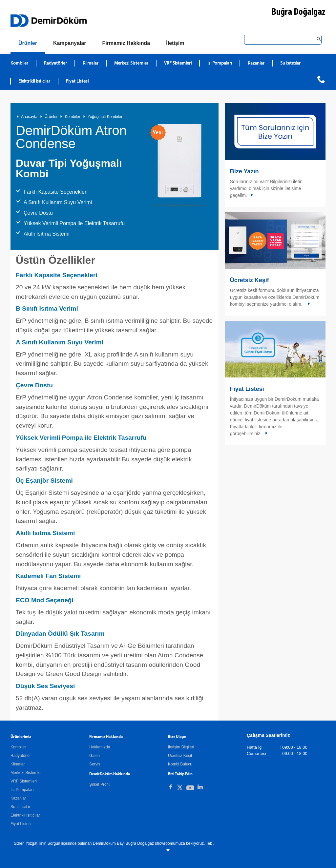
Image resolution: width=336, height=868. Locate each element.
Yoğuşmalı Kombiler (105, 117)
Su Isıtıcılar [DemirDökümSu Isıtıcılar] (290, 63)
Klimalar (18, 764)
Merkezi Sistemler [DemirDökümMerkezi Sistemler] (131, 63)
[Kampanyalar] (70, 43)
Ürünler (51, 117)
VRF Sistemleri (24, 781)
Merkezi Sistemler (26, 773)
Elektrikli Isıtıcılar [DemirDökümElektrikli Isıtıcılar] (34, 81)
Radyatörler (21, 756)
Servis (95, 764)
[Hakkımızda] (126, 43)
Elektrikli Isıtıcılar (25, 815)
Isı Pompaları (22, 790)
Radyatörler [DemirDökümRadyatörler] (55, 63)
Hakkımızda (100, 747)
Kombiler (72, 117)
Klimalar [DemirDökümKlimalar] (91, 63)
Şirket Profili (100, 784)
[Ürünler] (28, 44)
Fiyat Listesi (77, 81)
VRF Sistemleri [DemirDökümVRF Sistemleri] (178, 63)
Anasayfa (29, 117)
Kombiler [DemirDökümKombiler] (19, 63)
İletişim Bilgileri (181, 747)
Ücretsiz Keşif (250, 280)
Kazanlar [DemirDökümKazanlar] (256, 63)
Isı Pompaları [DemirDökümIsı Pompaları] (220, 63)
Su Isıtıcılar (20, 807)
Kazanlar (18, 798)
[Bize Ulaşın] (175, 43)
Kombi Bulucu (180, 764)
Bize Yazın (244, 171)
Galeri (94, 756)
